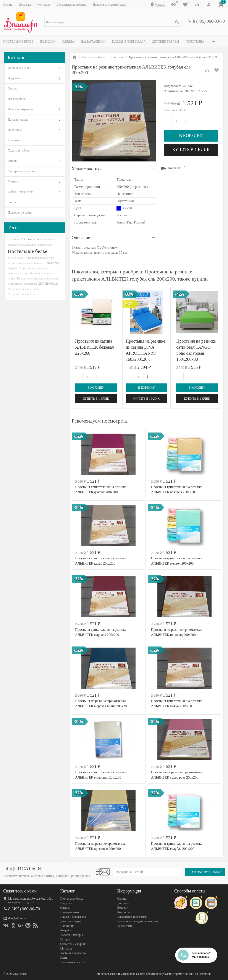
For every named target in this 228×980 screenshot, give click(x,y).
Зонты (12, 202)
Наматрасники (93, 42)
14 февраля (32, 258)
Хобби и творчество (21, 192)
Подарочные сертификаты (110, 5)
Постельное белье (18, 42)
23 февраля (30, 239)
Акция (12, 279)
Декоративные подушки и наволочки (31, 245)
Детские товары (166, 42)
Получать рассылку (205, 872)
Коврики (13, 140)
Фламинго (14, 239)
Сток (33, 294)
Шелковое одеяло (18, 294)
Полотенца (195, 42)
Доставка (25, 5)
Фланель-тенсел (37, 268)
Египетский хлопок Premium (26, 263)
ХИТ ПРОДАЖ (48, 284)
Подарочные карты (20, 213)
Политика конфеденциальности (138, 921)
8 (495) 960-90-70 (209, 21)
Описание (81, 238)
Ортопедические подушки (42, 279)
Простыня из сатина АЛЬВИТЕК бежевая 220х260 (95, 347)
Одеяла (68, 42)
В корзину (191, 136)
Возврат (122, 908)
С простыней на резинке (22, 284)
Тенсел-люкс (15, 258)
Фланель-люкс (49, 239)
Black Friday (47, 258)
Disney (23, 268)
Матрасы (14, 181)
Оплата (8, 5)
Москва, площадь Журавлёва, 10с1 (31, 899)
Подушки (48, 42)
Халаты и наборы (19, 151)
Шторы (12, 161)
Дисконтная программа (71, 5)
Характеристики (87, 169)
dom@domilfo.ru (19, 918)
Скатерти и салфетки (21, 171)
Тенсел (21, 278)
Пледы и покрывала (129, 42)
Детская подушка (18, 273)
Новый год (52, 263)
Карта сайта (125, 926)
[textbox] (113, 22)
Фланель (35, 273)
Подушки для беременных (23, 289)
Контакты (44, 5)
